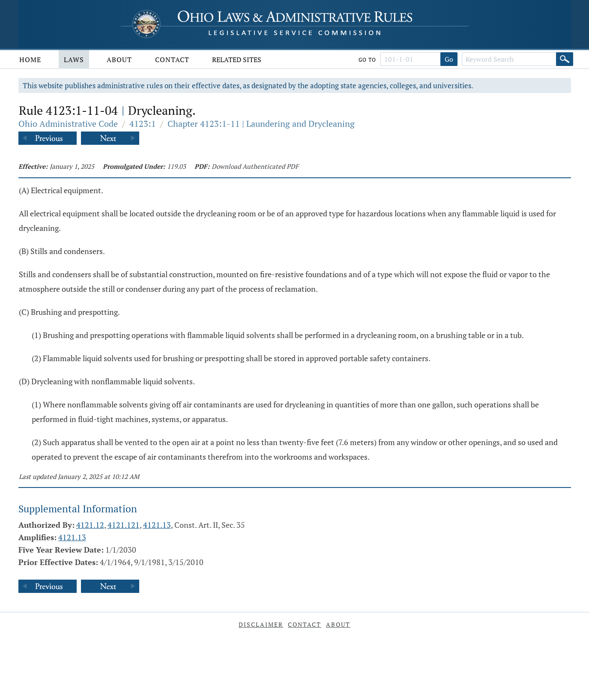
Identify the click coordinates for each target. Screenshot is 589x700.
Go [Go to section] (449, 59)
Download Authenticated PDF (255, 166)
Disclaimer (261, 624)
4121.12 (90, 525)
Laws (74, 60)
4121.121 (124, 525)
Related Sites (237, 60)
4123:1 (143, 124)
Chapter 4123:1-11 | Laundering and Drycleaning (261, 124)
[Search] (565, 59)
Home (30, 60)
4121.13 (157, 525)
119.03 (176, 166)
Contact (172, 60)
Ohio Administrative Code (68, 124)
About (119, 60)
